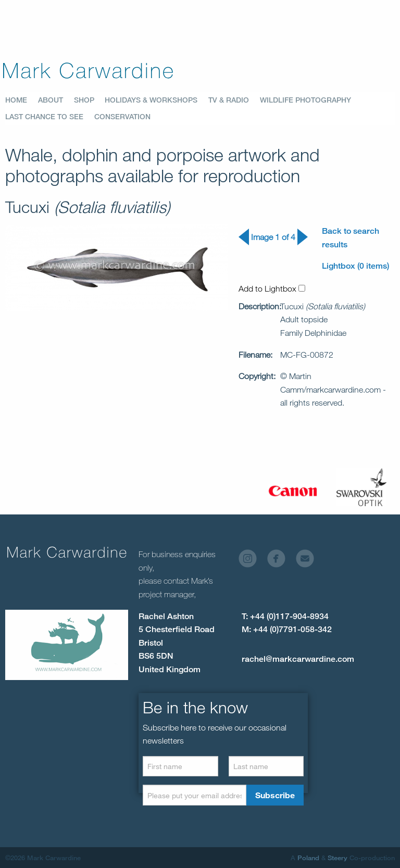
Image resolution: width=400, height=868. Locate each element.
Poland (308, 858)
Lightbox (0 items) (355, 266)
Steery (337, 858)
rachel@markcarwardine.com (298, 659)
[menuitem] (22, 100)
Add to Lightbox (272, 288)
